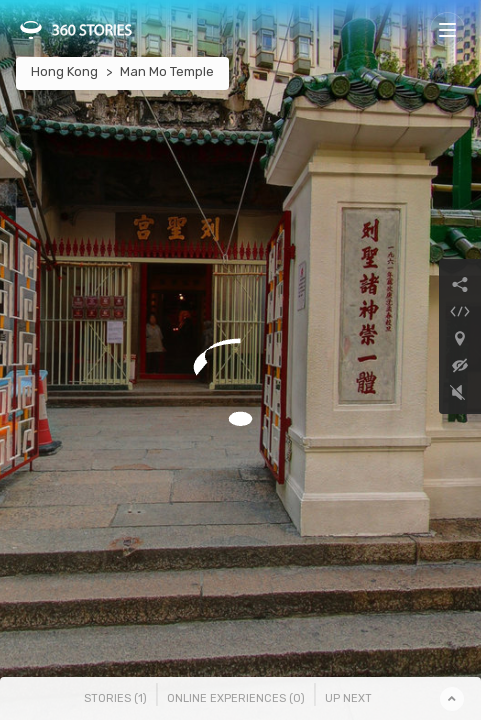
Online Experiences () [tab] (236, 698)
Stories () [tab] (115, 698)
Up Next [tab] (348, 698)
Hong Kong (64, 71)
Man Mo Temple (167, 71)
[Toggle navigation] (447, 29)
